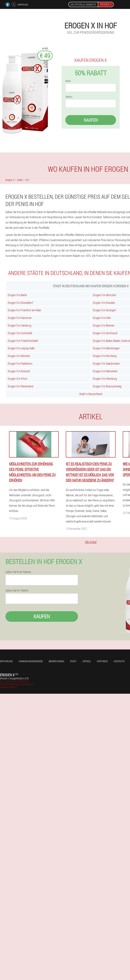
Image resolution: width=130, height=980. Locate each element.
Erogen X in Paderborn (20, 363)
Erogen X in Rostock (19, 371)
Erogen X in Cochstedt (20, 333)
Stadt (73, 661)
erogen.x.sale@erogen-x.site (14, 678)
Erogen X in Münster (19, 356)
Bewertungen (56, 661)
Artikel (87, 661)
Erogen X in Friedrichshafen (23, 341)
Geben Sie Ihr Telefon (17, 590)
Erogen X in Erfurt (18, 379)
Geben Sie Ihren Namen (18, 572)
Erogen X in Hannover (20, 318)
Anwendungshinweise (31, 661)
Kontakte (119, 661)
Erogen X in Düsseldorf (20, 303)
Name (68, 81)
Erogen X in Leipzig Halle (21, 348)
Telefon (69, 97)
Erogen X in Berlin (17, 295)
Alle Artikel (91, 542)
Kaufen (91, 120)
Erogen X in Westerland (21, 386)
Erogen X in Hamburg (20, 325)
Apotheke (102, 661)
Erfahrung (6, 661)
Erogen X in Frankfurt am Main (24, 310)
